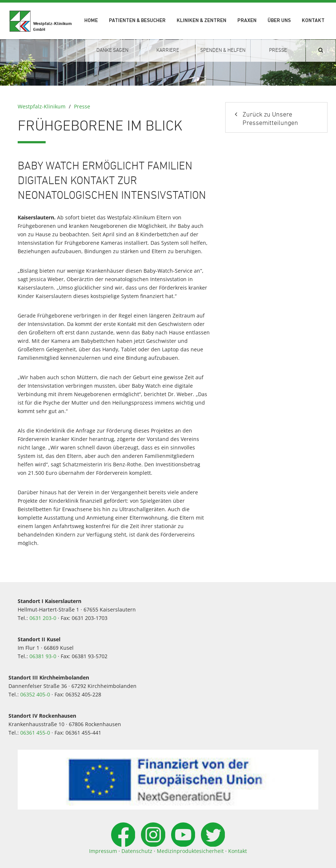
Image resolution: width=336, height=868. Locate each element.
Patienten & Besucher (137, 21)
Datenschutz (137, 851)
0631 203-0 (43, 618)
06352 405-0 (35, 694)
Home (91, 21)
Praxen (247, 21)
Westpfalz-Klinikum (42, 106)
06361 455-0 (35, 733)
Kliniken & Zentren (201, 21)
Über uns (279, 21)
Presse (82, 106)
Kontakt (313, 21)
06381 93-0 (43, 656)
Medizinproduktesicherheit (190, 851)
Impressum (103, 851)
